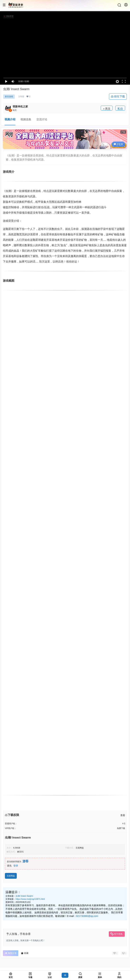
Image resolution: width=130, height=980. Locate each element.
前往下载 (118, 97)
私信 (120, 109)
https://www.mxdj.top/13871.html (30, 899)
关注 (107, 109)
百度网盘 (11, 876)
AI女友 (118, 144)
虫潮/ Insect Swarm (24, 896)
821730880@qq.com (87, 916)
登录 (16, 866)
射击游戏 (9, 97)
